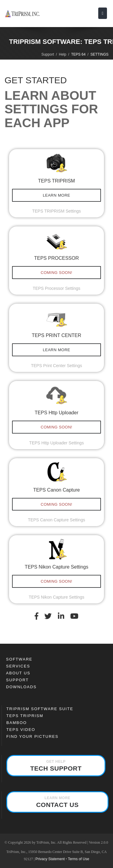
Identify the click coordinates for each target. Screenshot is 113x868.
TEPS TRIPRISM (25, 716)
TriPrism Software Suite (40, 709)
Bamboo (17, 723)
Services (18, 666)
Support (48, 54)
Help (63, 54)
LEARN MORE (56, 195)
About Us (18, 673)
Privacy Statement (50, 859)
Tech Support (56, 766)
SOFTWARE (19, 659)
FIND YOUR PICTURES (32, 736)
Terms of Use (78, 859)
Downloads (21, 687)
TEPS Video (21, 730)
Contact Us (57, 802)
